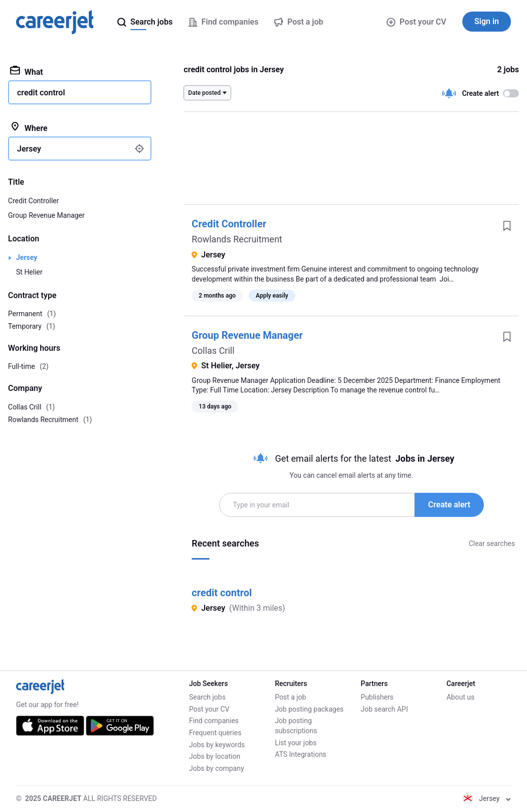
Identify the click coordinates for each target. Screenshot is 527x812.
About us (460, 697)
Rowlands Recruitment (237, 239)
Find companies (214, 721)
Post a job (290, 697)
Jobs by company (217, 768)
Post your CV (416, 22)
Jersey (27, 257)
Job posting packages (309, 709)
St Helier (29, 272)
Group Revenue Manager (247, 335)
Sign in (487, 21)
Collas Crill (213, 351)
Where (29, 127)
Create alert (449, 505)
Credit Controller (229, 224)
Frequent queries (215, 733)
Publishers (377, 697)
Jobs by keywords (217, 745)
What (27, 71)
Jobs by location (215, 756)
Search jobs (207, 697)
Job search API (384, 709)
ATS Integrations (301, 754)
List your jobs (296, 743)
